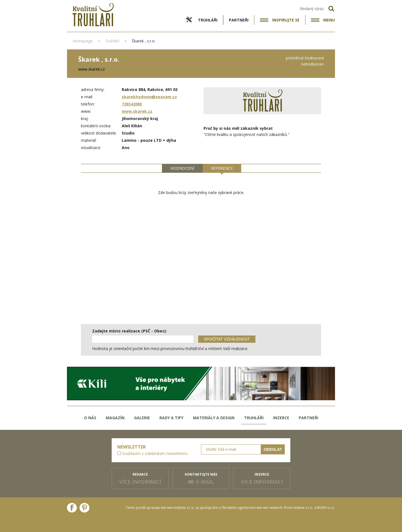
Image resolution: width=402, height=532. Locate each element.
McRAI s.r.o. (326, 508)
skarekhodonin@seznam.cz (149, 97)
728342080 (132, 104)
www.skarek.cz (137, 111)
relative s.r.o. (303, 508)
